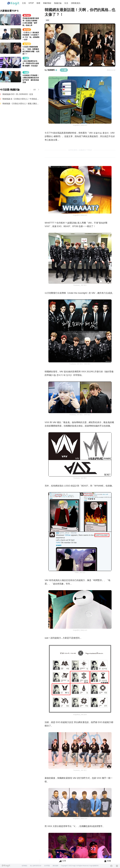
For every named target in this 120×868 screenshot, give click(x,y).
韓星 (38, 3)
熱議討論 (58, 3)
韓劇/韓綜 (47, 3)
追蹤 (64, 70)
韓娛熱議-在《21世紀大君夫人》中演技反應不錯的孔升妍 (21, 99)
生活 (66, 3)
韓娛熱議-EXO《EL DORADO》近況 (18, 94)
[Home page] (13, 4)
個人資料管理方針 (36, 866)
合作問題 (47, 866)
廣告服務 (55, 866)
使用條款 (24, 866)
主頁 (24, 3)
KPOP (31, 3)
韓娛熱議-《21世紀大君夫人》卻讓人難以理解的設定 (21, 104)
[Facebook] (111, 866)
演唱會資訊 (76, 3)
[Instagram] (117, 866)
